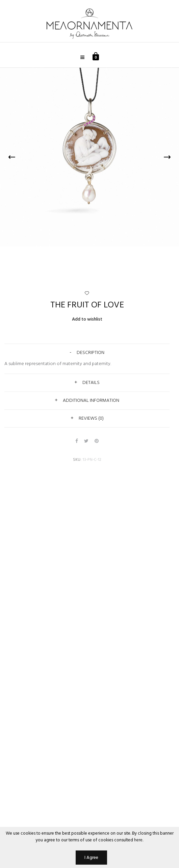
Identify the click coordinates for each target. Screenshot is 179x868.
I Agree (91, 858)
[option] (89, 157)
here (138, 840)
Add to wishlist (87, 319)
